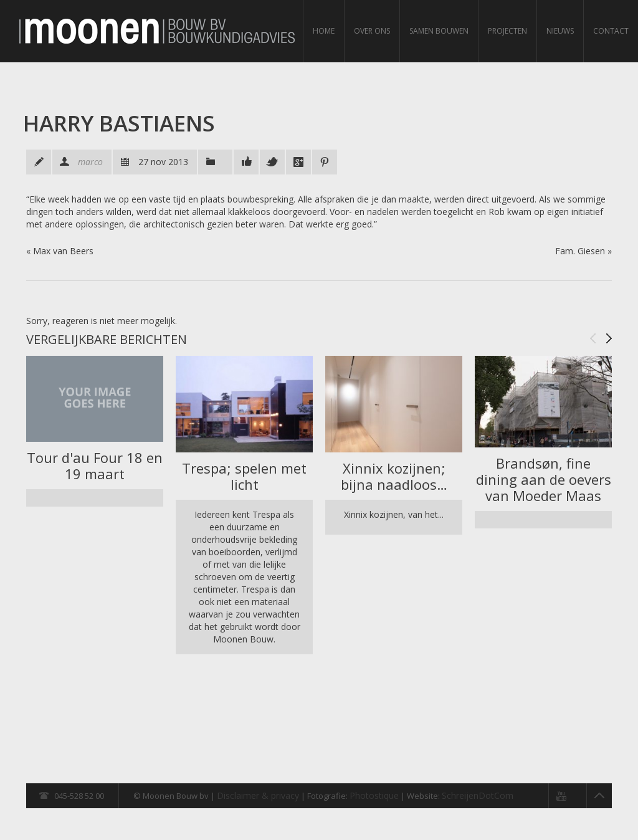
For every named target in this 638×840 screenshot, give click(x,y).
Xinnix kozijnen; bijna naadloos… (394, 476)
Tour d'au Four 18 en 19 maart (95, 465)
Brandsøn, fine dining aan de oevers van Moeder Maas (544, 479)
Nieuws (560, 31)
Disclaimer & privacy (258, 795)
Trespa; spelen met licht (244, 476)
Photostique (374, 795)
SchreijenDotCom (478, 795)
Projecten (507, 31)
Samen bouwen (439, 31)
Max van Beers (63, 251)
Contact (611, 31)
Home (324, 31)
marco (90, 162)
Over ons (372, 31)
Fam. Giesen (580, 251)
